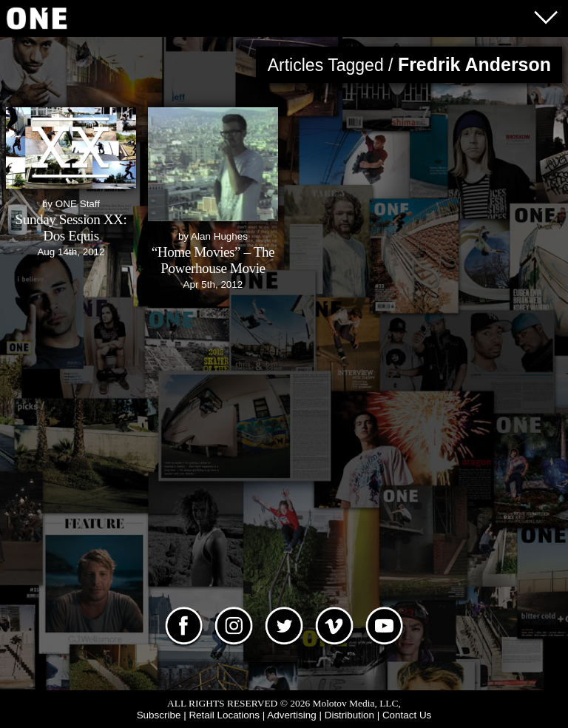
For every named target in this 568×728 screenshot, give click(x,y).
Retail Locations (224, 715)
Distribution (349, 715)
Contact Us (407, 715)
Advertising (291, 715)
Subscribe (159, 715)
